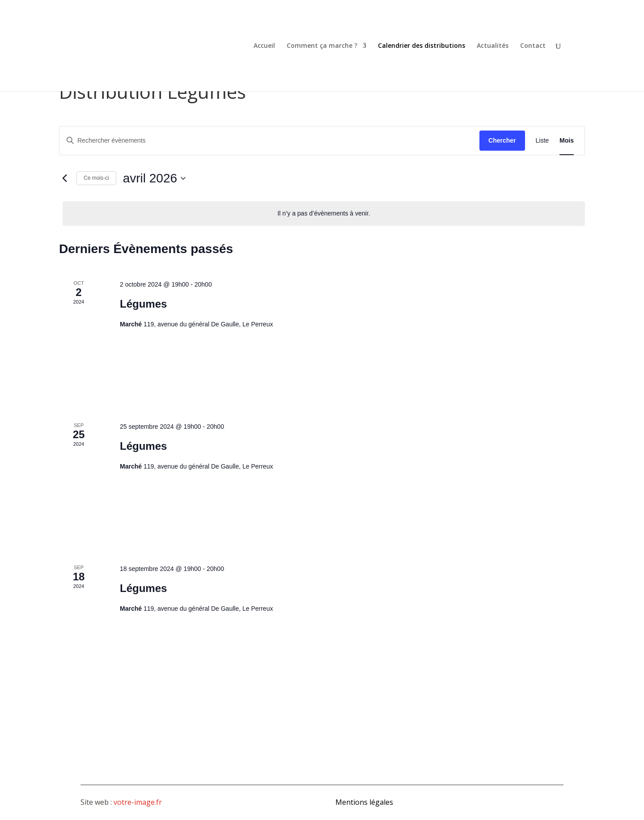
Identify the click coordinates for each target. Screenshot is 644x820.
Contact (533, 46)
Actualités (493, 46)
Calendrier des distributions (422, 46)
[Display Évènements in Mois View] (567, 141)
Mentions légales (364, 802)
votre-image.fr (138, 802)
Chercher (502, 140)
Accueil (264, 46)
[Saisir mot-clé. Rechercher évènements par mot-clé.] (269, 141)
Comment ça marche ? (322, 46)
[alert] (324, 213)
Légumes (143, 304)
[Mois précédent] (64, 178)
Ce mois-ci (96, 178)
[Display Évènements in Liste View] (542, 141)
